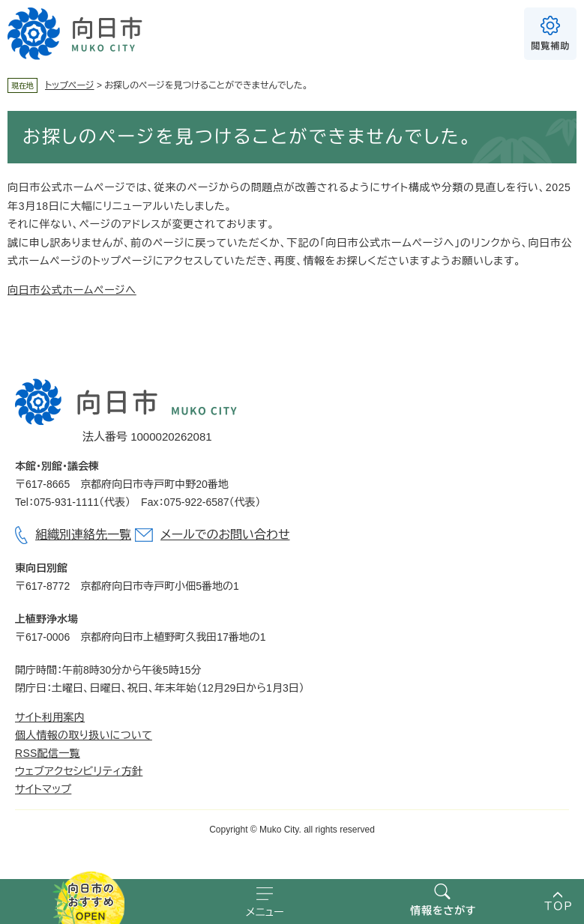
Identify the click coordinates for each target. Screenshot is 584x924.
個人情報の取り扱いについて (84, 735)
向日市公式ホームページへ (72, 290)
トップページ (70, 85)
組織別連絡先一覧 (83, 535)
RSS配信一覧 (48, 753)
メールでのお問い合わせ (225, 535)
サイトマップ (43, 789)
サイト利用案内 (50, 717)
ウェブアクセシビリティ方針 (79, 771)
